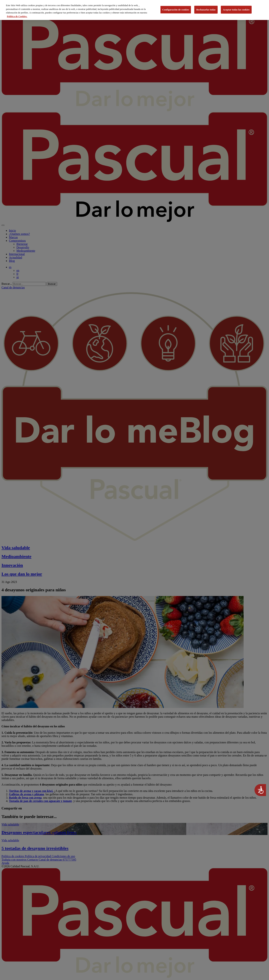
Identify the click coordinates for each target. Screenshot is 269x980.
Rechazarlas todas (206, 8)
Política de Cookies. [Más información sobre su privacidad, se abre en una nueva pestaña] (17, 15)
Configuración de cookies (176, 8)
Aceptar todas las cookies (236, 8)
